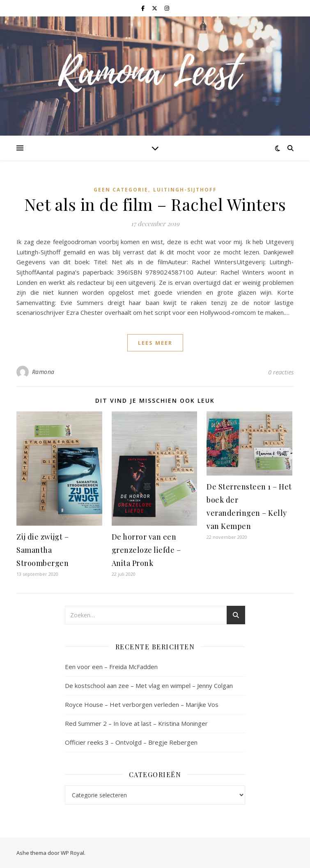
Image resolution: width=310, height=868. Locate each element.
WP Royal (72, 853)
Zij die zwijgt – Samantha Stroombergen (42, 550)
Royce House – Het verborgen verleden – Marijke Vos (142, 704)
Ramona (43, 372)
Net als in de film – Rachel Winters (155, 204)
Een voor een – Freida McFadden (111, 667)
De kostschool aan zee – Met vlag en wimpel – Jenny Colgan (149, 686)
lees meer (155, 343)
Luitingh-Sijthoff (185, 190)
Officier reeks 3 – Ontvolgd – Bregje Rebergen (131, 742)
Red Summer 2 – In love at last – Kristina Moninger (136, 723)
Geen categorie (121, 190)
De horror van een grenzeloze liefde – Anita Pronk (146, 550)
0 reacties (281, 372)
